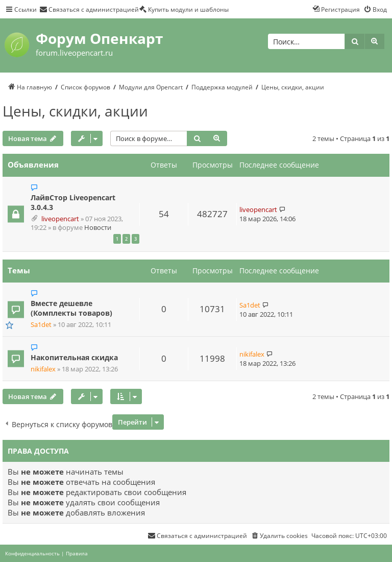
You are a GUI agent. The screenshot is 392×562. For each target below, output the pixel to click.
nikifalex (43, 369)
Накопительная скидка (74, 357)
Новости (98, 228)
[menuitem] (89, 9)
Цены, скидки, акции (75, 111)
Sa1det (41, 325)
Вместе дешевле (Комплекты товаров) (71, 308)
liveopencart (60, 219)
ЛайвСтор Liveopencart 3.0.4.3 (73, 202)
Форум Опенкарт (99, 38)
